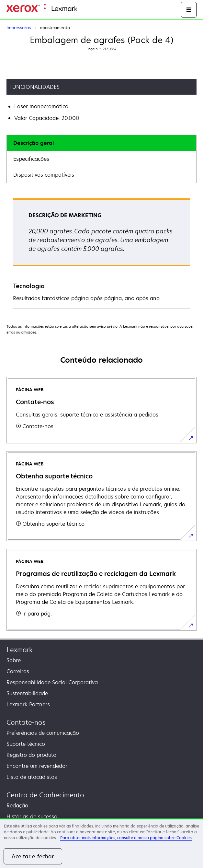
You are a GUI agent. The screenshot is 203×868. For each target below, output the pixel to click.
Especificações (31, 159)
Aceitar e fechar (33, 856)
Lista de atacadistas (32, 777)
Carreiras (18, 671)
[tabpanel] (101, 253)
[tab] (101, 143)
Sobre (14, 660)
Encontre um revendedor (37, 766)
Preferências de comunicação (43, 733)
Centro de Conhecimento (45, 795)
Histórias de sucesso (32, 816)
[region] (101, 843)
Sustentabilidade (27, 693)
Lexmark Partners (28, 704)
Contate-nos (26, 722)
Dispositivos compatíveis (44, 175)
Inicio (83, 9)
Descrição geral (34, 143)
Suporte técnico (26, 744)
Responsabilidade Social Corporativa (52, 682)
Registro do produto (31, 755)
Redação (17, 805)
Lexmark (20, 650)
